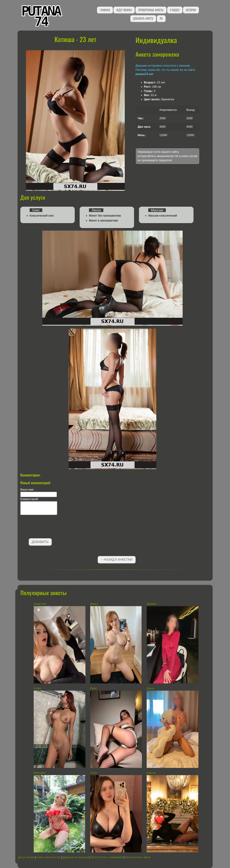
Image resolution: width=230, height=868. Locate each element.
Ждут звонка (124, 10)
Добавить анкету (143, 18)
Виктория (40, 773)
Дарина (151, 604)
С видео (175, 10)
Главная (105, 10)
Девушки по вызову (76, 857)
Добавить (40, 542)
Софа (37, 688)
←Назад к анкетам (117, 560)
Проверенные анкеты (151, 10)
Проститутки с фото (138, 857)
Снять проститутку (49, 857)
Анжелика (40, 604)
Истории (191, 10)
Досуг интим (26, 857)
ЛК (161, 18)
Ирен (94, 688)
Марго (94, 604)
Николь (151, 773)
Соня (94, 773)
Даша (150, 688)
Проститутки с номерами (107, 857)
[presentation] (47, 527)
